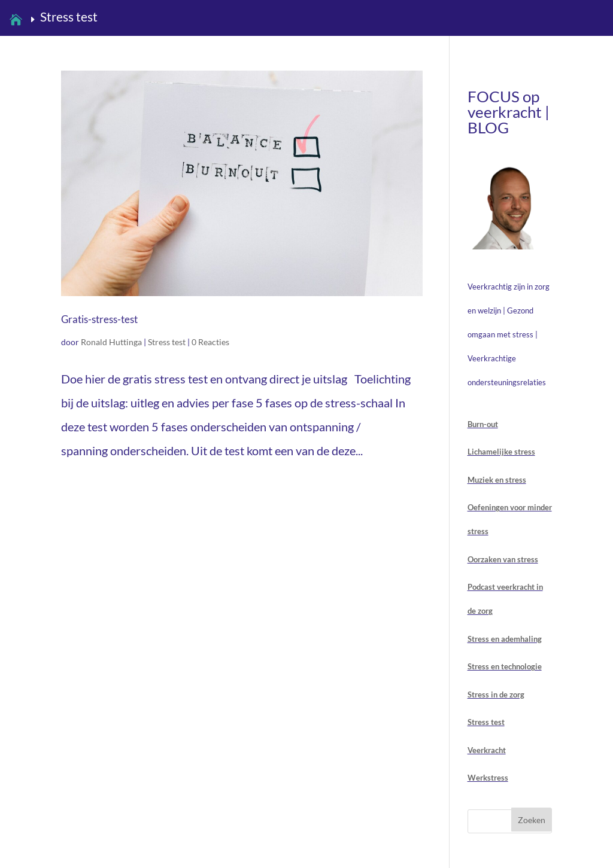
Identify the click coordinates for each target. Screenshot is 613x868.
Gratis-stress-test (99, 319)
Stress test (167, 342)
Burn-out (483, 424)
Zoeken (532, 820)
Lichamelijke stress (501, 452)
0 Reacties (210, 342)
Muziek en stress (497, 480)
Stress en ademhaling (505, 639)
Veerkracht (487, 750)
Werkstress (488, 778)
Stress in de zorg (496, 695)
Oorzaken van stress (503, 559)
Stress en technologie (505, 666)
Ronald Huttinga (111, 342)
